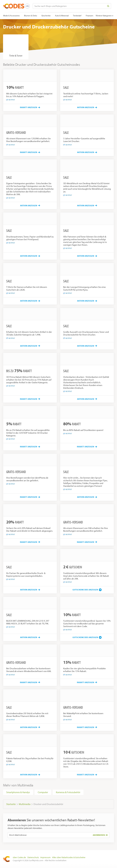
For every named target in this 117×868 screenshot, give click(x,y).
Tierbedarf (77, 16)
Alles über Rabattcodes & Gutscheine (69, 857)
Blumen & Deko (31, 16)
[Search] (108, 6)
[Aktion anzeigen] (87, 107)
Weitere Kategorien (104, 16)
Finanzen (90, 16)
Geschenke (46, 16)
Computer (43, 792)
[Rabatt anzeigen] (30, 107)
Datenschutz (33, 857)
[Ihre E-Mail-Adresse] (49, 835)
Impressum (45, 857)
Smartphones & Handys (18, 792)
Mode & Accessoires (11, 16)
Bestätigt (11, 100)
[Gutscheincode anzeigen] (87, 590)
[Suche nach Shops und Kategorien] (69, 6)
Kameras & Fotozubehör (68, 792)
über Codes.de (19, 857)
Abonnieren (100, 835)
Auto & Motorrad (62, 16)
